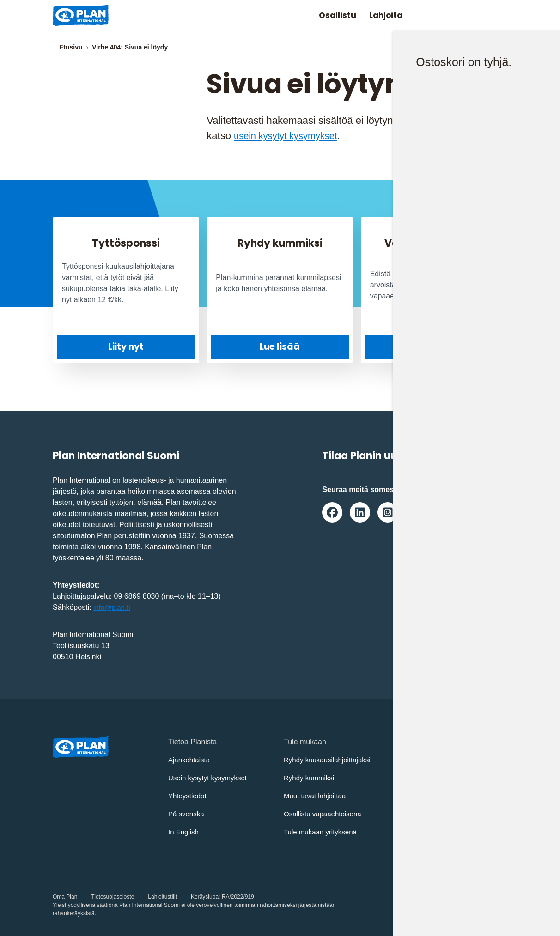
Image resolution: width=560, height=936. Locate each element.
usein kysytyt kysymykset (291, 136)
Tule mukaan (434, 346)
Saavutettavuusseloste (436, 850)
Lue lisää (280, 346)
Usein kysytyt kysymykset (210, 778)
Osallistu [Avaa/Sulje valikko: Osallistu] (326, 15)
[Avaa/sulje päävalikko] (492, 15)
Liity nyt (126, 347)
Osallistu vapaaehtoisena (325, 814)
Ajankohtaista (190, 760)
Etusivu (71, 47)
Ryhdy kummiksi (310, 778)
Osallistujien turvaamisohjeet (446, 778)
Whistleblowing (424, 832)
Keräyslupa (205, 897)
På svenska (187, 814)
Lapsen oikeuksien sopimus (445, 760)
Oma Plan (65, 897)
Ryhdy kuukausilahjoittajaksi (330, 760)
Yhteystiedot (189, 796)
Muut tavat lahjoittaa (317, 796)
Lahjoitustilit (162, 897)
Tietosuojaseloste (113, 897)
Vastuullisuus (421, 814)
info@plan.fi (113, 607)
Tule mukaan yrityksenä (323, 832)
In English (184, 832)
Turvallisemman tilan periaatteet (451, 796)
